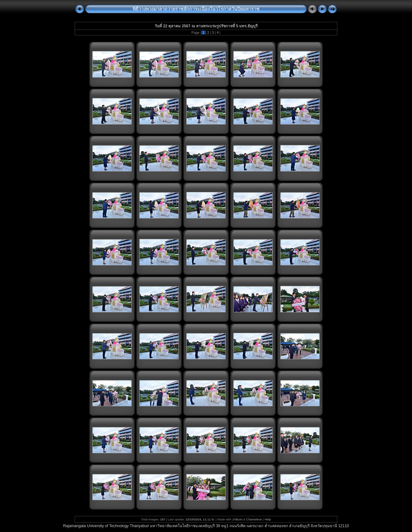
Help (268, 519)
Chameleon (254, 519)
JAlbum (237, 519)
